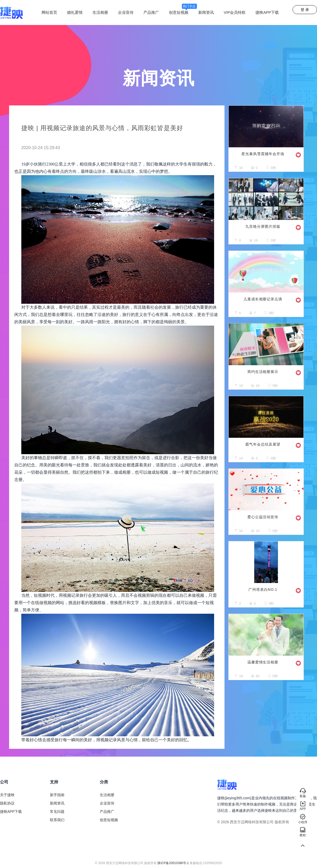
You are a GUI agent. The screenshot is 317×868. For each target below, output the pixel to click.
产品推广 (151, 12)
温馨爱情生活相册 (263, 662)
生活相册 (100, 12)
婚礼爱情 (75, 12)
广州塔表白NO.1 (263, 590)
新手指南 (57, 795)
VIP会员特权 (235, 12)
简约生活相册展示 (263, 372)
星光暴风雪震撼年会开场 (263, 154)
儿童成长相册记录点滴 (263, 299)
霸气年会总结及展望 (263, 444)
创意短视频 (183, 12)
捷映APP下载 (267, 12)
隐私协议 (7, 803)
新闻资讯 (206, 12)
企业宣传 (126, 12)
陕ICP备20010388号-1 (173, 863)
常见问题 (57, 812)
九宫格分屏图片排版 (263, 226)
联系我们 (57, 820)
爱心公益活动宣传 (263, 517)
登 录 (305, 10)
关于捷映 (7, 795)
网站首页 (49, 12)
